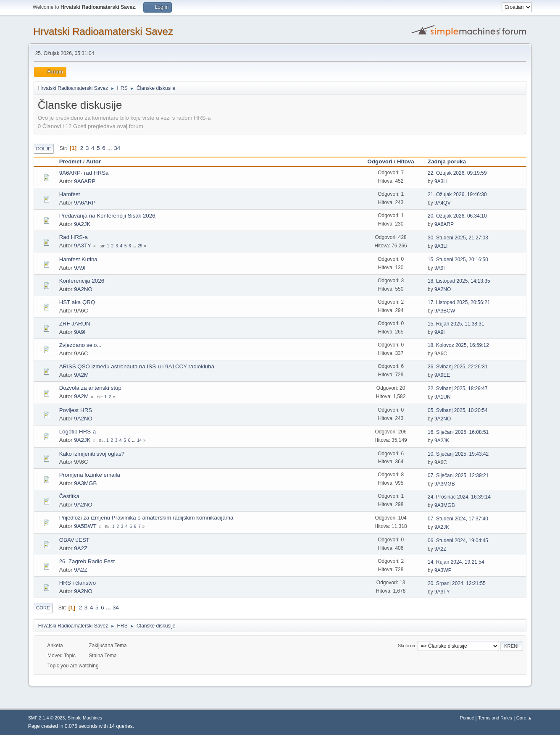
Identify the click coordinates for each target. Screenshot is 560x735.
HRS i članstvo (78, 583)
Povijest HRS (76, 410)
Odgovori (380, 161)
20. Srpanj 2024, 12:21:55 (457, 583)
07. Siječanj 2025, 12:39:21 (458, 475)
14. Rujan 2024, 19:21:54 (456, 562)
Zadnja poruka (451, 161)
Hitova (406, 161)
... (110, 148)
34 (117, 148)
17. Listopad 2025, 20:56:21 (459, 302)
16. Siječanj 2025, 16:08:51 (458, 432)
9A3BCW (445, 311)
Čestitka (69, 496)
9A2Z (81, 548)
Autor (94, 161)
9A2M (81, 375)
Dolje (44, 149)
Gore (43, 608)
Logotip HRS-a (78, 432)
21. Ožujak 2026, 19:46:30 (457, 194)
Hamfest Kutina (78, 259)
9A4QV (443, 203)
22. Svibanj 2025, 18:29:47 (458, 388)
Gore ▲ (524, 718)
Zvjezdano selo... (80, 345)
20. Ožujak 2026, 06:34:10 (457, 216)
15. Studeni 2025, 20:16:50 (458, 260)
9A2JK (82, 224)
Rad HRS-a (74, 237)
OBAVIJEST (74, 540)
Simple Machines (85, 718)
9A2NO (83, 289)
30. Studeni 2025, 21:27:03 (458, 238)
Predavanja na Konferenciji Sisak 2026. (108, 216)
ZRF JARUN (75, 324)
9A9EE (442, 375)
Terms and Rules (495, 718)
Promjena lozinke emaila (90, 475)
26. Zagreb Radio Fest (87, 561)
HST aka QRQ (77, 302)
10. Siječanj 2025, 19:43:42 (458, 454)
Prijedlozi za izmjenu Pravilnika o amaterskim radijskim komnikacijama (146, 518)
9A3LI (441, 181)
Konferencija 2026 (82, 281)
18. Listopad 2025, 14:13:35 (459, 281)
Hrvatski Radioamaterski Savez (103, 31)
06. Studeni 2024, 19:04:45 (458, 541)
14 (139, 440)
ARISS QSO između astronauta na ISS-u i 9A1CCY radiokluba (137, 366)
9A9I (80, 268)
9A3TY (83, 245)
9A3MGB (85, 483)
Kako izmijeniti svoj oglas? (92, 454)
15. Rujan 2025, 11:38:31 (456, 324)
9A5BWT (85, 526)
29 (140, 246)
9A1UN (443, 397)
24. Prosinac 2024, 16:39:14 (459, 497)
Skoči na (406, 646)
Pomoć (467, 718)
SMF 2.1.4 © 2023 (47, 718)
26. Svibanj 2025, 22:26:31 (458, 367)
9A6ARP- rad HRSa (84, 173)
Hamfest (70, 194)
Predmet (70, 161)
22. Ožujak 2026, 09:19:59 (457, 173)
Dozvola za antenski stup (90, 388)
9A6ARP (85, 181)
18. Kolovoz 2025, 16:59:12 (458, 345)
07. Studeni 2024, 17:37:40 (458, 519)
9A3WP (443, 570)
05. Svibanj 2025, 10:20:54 (458, 410)
